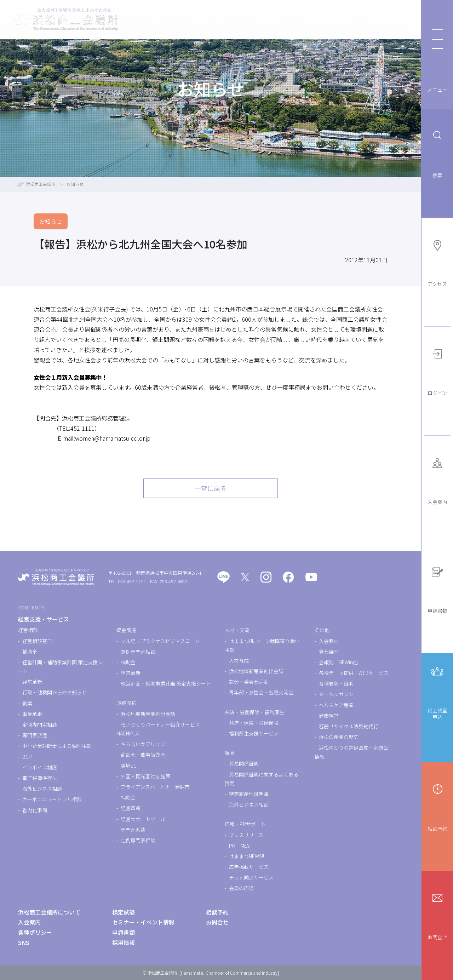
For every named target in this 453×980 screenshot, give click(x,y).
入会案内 (437, 480)
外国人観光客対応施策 (145, 776)
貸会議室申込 (437, 692)
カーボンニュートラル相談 (52, 799)
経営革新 (32, 682)
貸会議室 (329, 652)
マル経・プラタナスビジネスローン (160, 641)
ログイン (437, 371)
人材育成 (239, 660)
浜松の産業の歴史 (339, 737)
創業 (27, 703)
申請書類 (437, 589)
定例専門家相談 (40, 724)
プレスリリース (246, 835)
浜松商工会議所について (373, 19)
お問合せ (437, 915)
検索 (437, 153)
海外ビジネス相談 (42, 789)
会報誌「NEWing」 (340, 662)
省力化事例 (35, 810)
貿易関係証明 (244, 763)
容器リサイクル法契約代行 (349, 726)
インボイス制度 (40, 767)
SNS (24, 942)
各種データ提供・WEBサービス (354, 673)
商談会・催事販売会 (143, 755)
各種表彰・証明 (336, 683)
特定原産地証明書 (249, 794)
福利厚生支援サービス (254, 733)
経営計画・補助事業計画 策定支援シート (166, 683)
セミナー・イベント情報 (294, 19)
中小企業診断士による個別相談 (57, 746)
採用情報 (124, 942)
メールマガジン (336, 694)
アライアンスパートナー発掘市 (155, 787)
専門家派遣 (35, 735)
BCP (27, 757)
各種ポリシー (35, 932)
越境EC (129, 766)
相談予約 (437, 806)
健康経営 (329, 716)
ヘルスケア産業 (336, 705)
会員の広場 (241, 888)
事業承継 (32, 714)
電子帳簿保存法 (40, 778)
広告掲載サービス (249, 867)
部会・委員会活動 (249, 682)
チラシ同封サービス (251, 877)
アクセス (437, 262)
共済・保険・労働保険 (254, 723)
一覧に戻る (211, 488)
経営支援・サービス (180, 19)
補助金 (30, 652)
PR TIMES (239, 846)
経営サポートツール (143, 819)
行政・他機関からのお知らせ (55, 692)
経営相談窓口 (37, 641)
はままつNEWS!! (246, 856)
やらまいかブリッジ (143, 744)
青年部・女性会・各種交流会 (261, 692)
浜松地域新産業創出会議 (148, 714)
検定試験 (234, 19)
